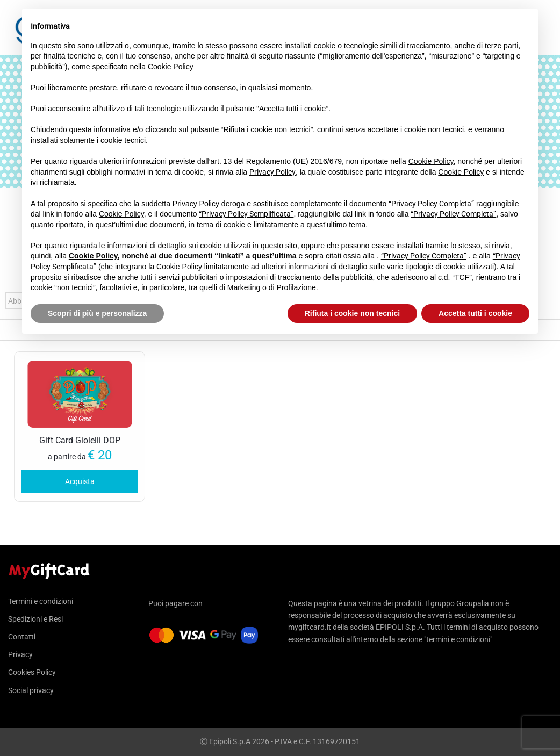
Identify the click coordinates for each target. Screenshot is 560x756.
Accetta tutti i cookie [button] (475, 313)
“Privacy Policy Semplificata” (246, 214)
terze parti (501, 46)
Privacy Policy (272, 172)
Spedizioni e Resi (35, 619)
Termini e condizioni (41, 602)
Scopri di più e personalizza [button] (97, 313)
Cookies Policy (32, 672)
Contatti (22, 637)
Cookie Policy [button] (171, 67)
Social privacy (31, 690)
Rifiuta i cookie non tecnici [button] (352, 313)
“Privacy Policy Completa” (431, 204)
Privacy (20, 654)
